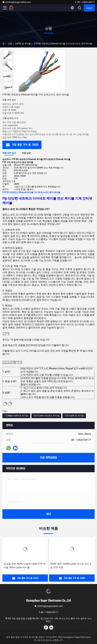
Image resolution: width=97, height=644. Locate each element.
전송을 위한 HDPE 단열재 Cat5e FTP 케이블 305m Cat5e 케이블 (24, 566)
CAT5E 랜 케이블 (23, 44)
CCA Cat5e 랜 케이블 (74, 416)
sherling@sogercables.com (17, 2)
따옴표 (89, 8)
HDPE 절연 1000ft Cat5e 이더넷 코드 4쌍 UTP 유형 (71, 566)
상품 (10, 44)
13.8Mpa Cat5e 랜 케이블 (16, 416)
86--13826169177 (85, 2)
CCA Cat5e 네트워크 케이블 (46, 416)
